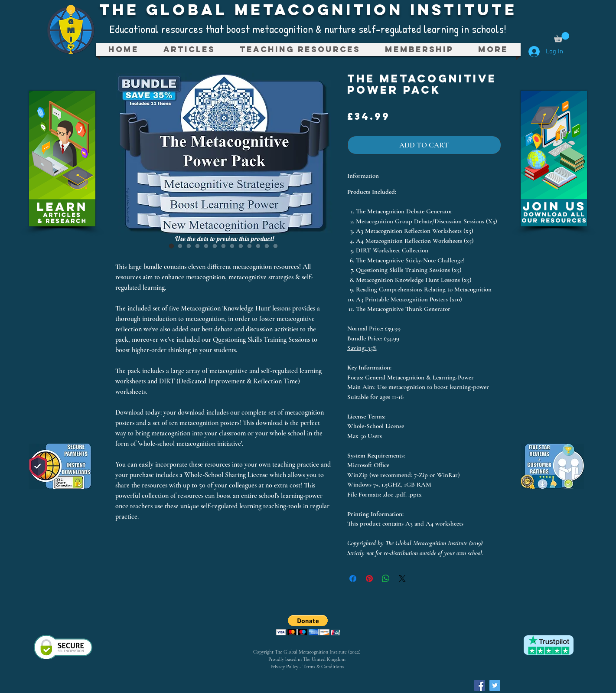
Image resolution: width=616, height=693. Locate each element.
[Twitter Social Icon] (495, 685)
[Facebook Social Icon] (480, 685)
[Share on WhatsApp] (386, 579)
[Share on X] (402, 579)
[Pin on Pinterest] (369, 579)
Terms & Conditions (323, 667)
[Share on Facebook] (353, 579)
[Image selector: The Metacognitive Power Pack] (172, 246)
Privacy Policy (284, 667)
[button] (562, 37)
